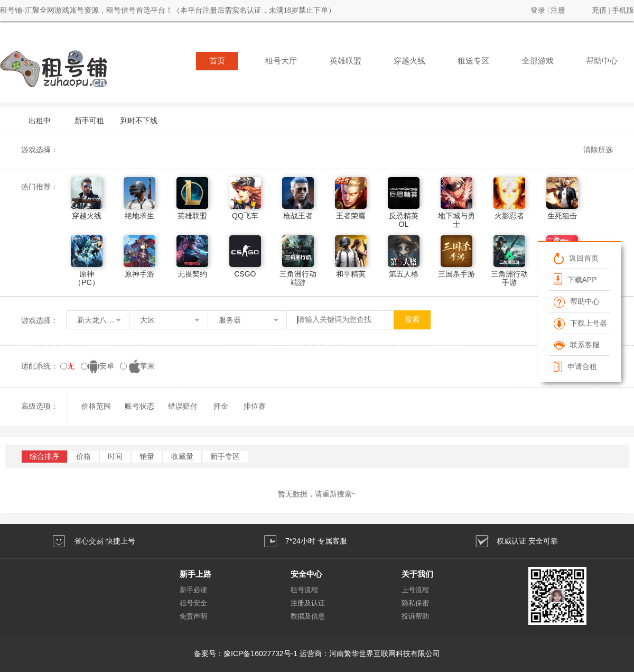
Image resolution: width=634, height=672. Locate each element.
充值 (599, 10)
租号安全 (193, 603)
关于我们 (417, 574)
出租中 (40, 121)
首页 (217, 61)
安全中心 (306, 574)
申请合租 (575, 366)
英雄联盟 (346, 61)
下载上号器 (580, 323)
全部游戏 (538, 61)
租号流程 (304, 590)
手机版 (623, 10)
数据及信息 (308, 616)
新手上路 (195, 574)
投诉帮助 (415, 616)
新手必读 (193, 590)
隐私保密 (415, 603)
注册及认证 (308, 603)
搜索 (412, 320)
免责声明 (193, 616)
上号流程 (415, 590)
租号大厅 (281, 61)
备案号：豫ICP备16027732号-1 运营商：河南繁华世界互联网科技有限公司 (317, 653)
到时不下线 (139, 121)
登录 (538, 10)
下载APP (575, 279)
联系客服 (577, 345)
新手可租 (89, 121)
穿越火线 (409, 61)
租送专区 (473, 61)
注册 (558, 10)
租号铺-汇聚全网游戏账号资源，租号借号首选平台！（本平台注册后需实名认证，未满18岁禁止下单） (168, 10)
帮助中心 (602, 61)
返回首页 (576, 258)
